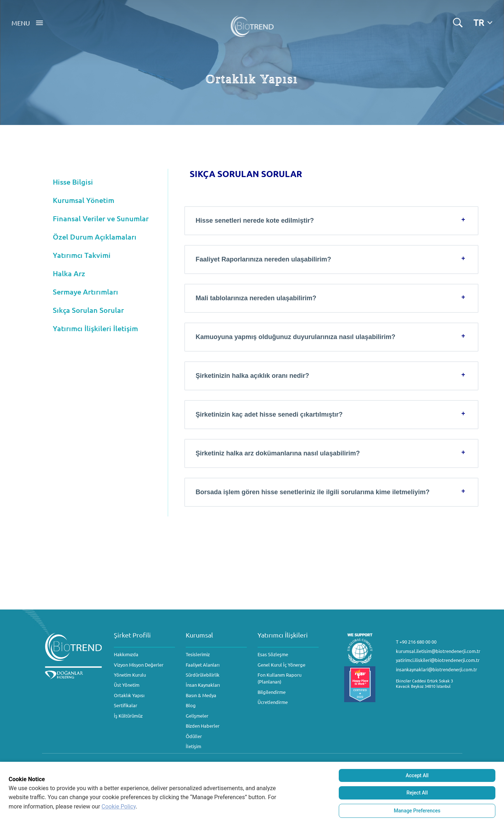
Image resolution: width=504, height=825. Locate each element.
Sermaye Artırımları (85, 292)
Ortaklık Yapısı (129, 695)
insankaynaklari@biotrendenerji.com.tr (436, 669)
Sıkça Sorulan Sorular (88, 310)
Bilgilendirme (272, 692)
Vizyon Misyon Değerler (139, 665)
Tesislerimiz (198, 654)
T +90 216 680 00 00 (416, 642)
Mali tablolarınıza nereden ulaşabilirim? (256, 298)
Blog (191, 705)
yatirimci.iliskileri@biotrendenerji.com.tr (438, 660)
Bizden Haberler (203, 726)
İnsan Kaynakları (203, 685)
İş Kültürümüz (128, 716)
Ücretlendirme (273, 702)
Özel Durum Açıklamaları (95, 237)
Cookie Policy (119, 807)
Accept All (417, 775)
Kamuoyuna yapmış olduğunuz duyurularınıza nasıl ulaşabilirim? (296, 337)
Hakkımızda (126, 654)
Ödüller (194, 736)
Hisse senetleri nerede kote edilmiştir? (255, 221)
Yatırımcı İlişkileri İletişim (95, 328)
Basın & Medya (201, 695)
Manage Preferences (417, 811)
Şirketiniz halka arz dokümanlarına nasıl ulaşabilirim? (278, 453)
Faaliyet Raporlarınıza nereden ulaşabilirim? (263, 259)
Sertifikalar (126, 705)
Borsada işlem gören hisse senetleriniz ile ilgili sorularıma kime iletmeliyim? (313, 492)
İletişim (193, 746)
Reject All (417, 793)
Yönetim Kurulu (130, 675)
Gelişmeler (197, 716)
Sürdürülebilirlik (203, 675)
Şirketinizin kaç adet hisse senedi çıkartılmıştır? (269, 414)
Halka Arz (69, 273)
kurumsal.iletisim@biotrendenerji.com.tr (438, 651)
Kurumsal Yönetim (84, 200)
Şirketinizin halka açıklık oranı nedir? (253, 376)
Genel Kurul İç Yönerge (281, 665)
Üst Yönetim (127, 685)
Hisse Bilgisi (73, 182)
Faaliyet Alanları (203, 665)
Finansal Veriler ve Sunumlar (101, 218)
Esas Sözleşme (273, 654)
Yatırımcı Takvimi (82, 255)
